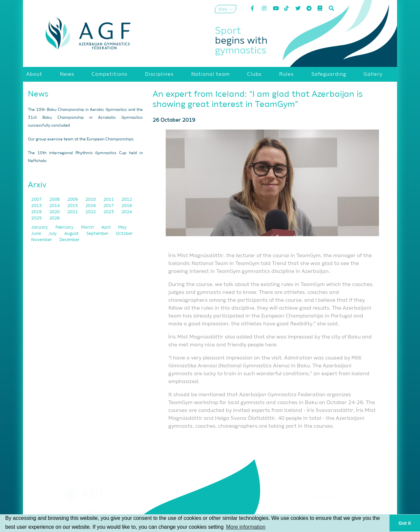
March (88, 227)
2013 (37, 206)
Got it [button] (405, 523)
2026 (54, 218)
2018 (127, 206)
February (65, 227)
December (69, 240)
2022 (91, 212)
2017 (109, 206)
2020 (55, 212)
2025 (37, 218)
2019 (37, 212)
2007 (37, 200)
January (40, 227)
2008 (55, 200)
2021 (73, 212)
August (72, 234)
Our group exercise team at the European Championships (81, 139)
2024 (127, 212)
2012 (127, 200)
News (38, 94)
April (106, 227)
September (98, 234)
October (124, 234)
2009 (73, 200)
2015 (73, 206)
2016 (91, 206)
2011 (109, 200)
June (37, 234)
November (42, 240)
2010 (91, 200)
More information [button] (246, 527)
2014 (55, 206)
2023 (109, 212)
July (53, 234)
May (122, 227)
